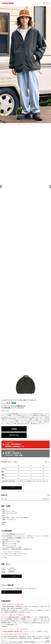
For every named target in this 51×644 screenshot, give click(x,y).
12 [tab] (30, 124)
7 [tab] (25, 124)
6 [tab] (24, 124)
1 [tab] (19, 124)
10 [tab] (28, 124)
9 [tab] (27, 124)
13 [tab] (32, 124)
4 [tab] (22, 124)
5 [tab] (23, 124)
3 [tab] (21, 124)
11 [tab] (29, 124)
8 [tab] (26, 124)
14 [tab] (33, 124)
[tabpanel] (25, 65)
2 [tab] (20, 124)
